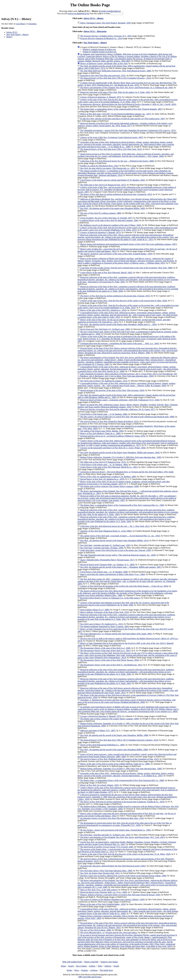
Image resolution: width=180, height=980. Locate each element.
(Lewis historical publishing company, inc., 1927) (116, 114)
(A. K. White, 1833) (128, 307)
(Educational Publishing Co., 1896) (102, 745)
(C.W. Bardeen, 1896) (104, 414)
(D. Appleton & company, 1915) (104, 381)
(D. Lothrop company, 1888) (101, 213)
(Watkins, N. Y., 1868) (107, 565)
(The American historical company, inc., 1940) (118, 555)
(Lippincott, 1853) (116, 194)
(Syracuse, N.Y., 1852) (106, 36)
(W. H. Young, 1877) (118, 409)
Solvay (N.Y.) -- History (94, 18)
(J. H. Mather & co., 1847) (126, 775)
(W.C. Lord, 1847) (122, 837)
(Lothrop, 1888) (96, 930)
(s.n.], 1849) (105, 648)
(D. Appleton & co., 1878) (102, 479)
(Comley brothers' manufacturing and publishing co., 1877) (128, 443)
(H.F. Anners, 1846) (126, 155)
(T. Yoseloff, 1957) (106, 218)
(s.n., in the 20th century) (110, 598)
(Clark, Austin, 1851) (128, 690)
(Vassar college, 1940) (123, 876)
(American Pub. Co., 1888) (122, 780)
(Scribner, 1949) (102, 548)
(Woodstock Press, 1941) (99, 166)
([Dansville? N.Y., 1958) (125, 824)
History (9, 37)
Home (63, 966)
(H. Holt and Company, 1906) (109, 220)
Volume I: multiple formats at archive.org (99, 49)
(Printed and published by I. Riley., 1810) (127, 797)
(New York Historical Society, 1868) (116, 71)
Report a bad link (91, 962)
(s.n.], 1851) (105, 651)
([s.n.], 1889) (95, 610)
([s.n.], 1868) (104, 892)
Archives (94, 970)
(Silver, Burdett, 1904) (102, 431)
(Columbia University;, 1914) (116, 78)
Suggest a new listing (109, 962)
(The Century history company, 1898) (109, 486)
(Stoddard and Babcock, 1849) (126, 701)
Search (71, 966)
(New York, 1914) (111, 149)
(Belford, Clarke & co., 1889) (100, 433)
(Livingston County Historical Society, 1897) (127, 190)
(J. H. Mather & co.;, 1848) (126, 144)
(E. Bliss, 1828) (124, 301)
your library (21, 24)
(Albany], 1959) (112, 899)
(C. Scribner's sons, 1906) (105, 329)
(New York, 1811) (115, 526)
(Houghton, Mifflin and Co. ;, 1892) (118, 324)
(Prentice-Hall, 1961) (100, 873)
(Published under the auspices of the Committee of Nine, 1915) (119, 759)
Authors (92, 966)
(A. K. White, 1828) (125, 854)
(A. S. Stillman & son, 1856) (127, 88)
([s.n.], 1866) (113, 574)
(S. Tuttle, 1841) (128, 280)
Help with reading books (72, 962)
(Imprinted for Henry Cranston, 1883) (105, 626)
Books (69, 970)
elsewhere (32, 24)
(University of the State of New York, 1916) (104, 612)
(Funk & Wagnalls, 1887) (121, 109)
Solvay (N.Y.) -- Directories (95, 31)
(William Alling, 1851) (127, 261)
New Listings (81, 966)
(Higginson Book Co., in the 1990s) (106, 531)
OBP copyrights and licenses (90, 977)
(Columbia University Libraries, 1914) (119, 740)
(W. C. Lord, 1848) (128, 884)
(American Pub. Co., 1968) (122, 505)
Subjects (108, 966)
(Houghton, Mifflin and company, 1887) (121, 567)
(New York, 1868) (126, 268)
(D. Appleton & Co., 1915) (101, 624)
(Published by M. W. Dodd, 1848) (123, 604)
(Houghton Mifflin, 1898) (114, 750)
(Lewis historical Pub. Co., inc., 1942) (120, 536)
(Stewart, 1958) (115, 550)
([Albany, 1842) (111, 225)
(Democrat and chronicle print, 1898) (127, 417)
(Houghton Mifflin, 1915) (114, 541)
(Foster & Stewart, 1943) (120, 895)
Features (85, 970)
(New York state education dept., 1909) (127, 375)
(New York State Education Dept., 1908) (106, 871)
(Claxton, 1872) (115, 296)
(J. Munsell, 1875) (101, 97)
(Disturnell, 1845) (127, 581)
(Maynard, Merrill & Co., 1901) (109, 467)
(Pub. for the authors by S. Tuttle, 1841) (126, 617)
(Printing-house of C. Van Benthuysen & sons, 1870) (127, 84)
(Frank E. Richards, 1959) (106, 23)
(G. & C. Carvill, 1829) (128, 104)
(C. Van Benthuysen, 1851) (111, 665)
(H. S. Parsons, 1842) (128, 361)
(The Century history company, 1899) (109, 719)
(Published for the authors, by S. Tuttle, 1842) (126, 519)
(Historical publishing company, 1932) (128, 406)
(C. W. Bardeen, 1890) (104, 465)
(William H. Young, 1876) (113, 436)
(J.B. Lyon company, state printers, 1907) (127, 498)
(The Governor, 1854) (112, 390)
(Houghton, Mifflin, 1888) (114, 735)
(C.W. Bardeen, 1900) (108, 477)
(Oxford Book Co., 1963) (115, 830)
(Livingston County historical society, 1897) (112, 137)
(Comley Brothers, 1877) (128, 790)
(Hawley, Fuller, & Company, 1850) (127, 384)
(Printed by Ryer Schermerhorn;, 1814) (128, 655)
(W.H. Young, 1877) (125, 125)
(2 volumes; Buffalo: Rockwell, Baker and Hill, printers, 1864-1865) (127, 58)
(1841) (113, 866)
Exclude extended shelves (110, 11)
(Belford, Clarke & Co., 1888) (115, 764)
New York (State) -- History (17, 35)
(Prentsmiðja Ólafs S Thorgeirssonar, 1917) (107, 560)
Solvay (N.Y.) (12, 32)
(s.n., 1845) (119, 343)
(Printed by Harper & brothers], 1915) (109, 421)
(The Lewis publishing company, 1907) (128, 244)
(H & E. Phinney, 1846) (127, 351)
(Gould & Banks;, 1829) (116, 254)
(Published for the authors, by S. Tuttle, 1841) (126, 681)
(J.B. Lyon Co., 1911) (128, 130)
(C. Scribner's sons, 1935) (105, 835)
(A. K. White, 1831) (127, 229)
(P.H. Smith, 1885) (116, 634)
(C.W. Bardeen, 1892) (112, 180)
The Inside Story (106, 970)
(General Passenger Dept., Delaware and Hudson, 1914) (125, 173)
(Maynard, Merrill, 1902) (106, 273)
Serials (116, 966)
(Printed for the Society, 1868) (117, 161)
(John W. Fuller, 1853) (127, 315)
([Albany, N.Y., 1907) (98, 731)
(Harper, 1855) (100, 785)
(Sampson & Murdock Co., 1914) (101, 38)
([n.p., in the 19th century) (99, 890)
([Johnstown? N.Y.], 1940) (120, 400)
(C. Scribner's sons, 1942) (105, 545)
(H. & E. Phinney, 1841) (127, 925)
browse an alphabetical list (78, 13)
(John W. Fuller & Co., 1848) (128, 911)
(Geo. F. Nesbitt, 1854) (128, 202)
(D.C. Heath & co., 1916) (103, 310)
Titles (100, 966)
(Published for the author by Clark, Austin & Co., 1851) (128, 237)
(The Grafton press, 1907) (123, 119)
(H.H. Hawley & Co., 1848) (128, 369)
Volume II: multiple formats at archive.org (99, 52)
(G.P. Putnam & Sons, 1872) (103, 185)
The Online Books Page (90, 5)
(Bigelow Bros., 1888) (127, 593)
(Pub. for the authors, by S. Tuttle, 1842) (115, 92)
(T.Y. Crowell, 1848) (107, 847)
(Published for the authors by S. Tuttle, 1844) (128, 289)
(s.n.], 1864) (128, 709)
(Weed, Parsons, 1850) (109, 660)
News (77, 970)
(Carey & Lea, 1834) (124, 586)
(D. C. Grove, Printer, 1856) (113, 448)
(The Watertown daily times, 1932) (112, 818)
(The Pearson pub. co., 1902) (108, 168)
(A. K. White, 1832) (127, 101)
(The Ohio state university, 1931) (103, 76)
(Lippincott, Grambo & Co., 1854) (122, 802)
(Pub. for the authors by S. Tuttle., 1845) (128, 512)
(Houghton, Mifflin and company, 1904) (120, 453)
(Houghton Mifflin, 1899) (113, 208)
